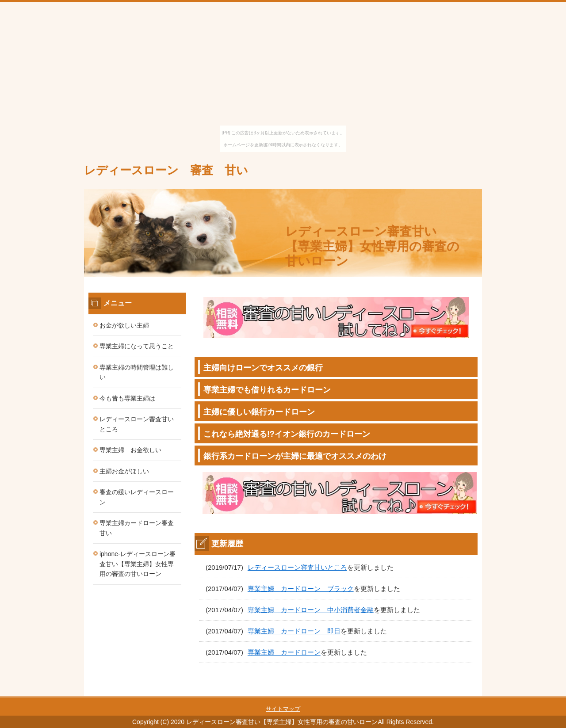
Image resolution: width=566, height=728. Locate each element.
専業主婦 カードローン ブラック (301, 589)
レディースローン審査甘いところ (297, 567)
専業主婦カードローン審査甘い (137, 528)
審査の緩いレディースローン (137, 497)
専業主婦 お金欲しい (130, 450)
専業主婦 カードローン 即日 (294, 631)
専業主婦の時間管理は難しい (137, 372)
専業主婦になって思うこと (137, 346)
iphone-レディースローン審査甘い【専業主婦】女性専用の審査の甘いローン (138, 564)
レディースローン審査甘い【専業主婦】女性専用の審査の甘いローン (372, 246)
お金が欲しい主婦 (124, 325)
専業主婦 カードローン (284, 652)
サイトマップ (283, 709)
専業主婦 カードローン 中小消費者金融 (311, 610)
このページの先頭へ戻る (455, 691)
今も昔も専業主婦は (127, 398)
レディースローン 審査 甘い (166, 170)
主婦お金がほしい (124, 471)
